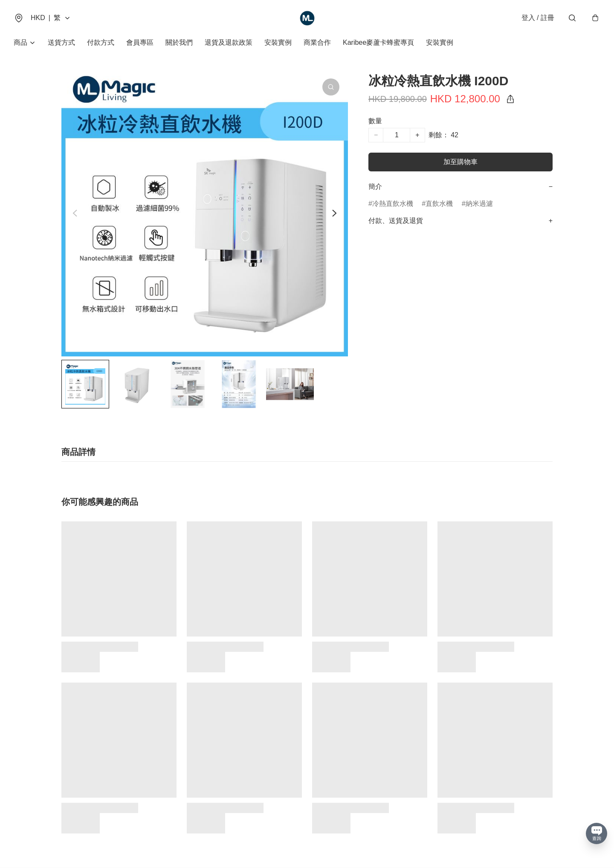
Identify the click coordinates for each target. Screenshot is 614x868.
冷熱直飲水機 (393, 204)
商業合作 (317, 42)
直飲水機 (439, 204)
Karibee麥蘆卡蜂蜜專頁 (378, 42)
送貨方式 (61, 42)
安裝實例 (278, 42)
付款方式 (101, 42)
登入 (538, 18)
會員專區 (140, 42)
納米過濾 (479, 204)
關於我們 (179, 42)
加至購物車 (460, 162)
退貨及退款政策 (229, 42)
